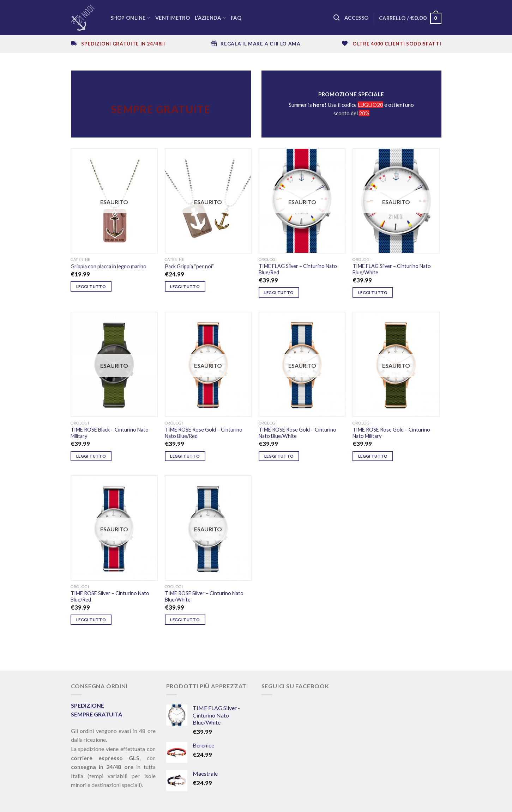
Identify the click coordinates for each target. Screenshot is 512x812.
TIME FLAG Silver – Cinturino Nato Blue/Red (298, 269)
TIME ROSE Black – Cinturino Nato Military (110, 433)
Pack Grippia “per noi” (189, 266)
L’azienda (210, 18)
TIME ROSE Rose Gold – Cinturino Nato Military (391, 433)
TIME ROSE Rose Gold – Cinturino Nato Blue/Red (204, 433)
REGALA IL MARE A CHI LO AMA (260, 44)
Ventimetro (173, 18)
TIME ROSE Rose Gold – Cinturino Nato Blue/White (297, 433)
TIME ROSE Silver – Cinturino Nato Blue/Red (110, 597)
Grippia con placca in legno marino (109, 266)
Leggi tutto (91, 286)
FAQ (236, 18)
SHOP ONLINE (131, 18)
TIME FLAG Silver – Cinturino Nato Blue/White (392, 269)
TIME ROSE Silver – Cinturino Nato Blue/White (204, 597)
